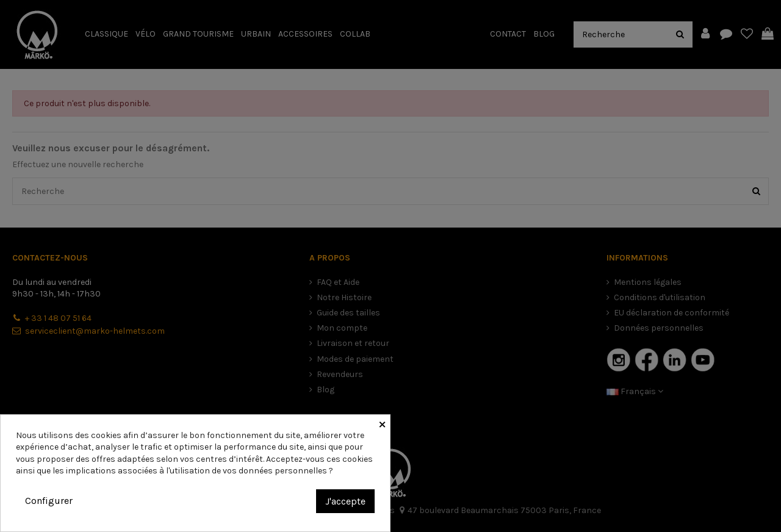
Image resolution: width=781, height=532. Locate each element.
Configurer (49, 501)
